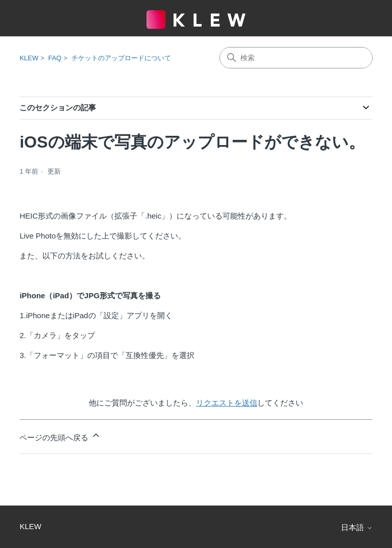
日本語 (357, 527)
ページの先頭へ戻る (60, 436)
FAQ (55, 58)
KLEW (29, 58)
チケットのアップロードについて (121, 58)
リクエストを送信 (227, 403)
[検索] (296, 58)
